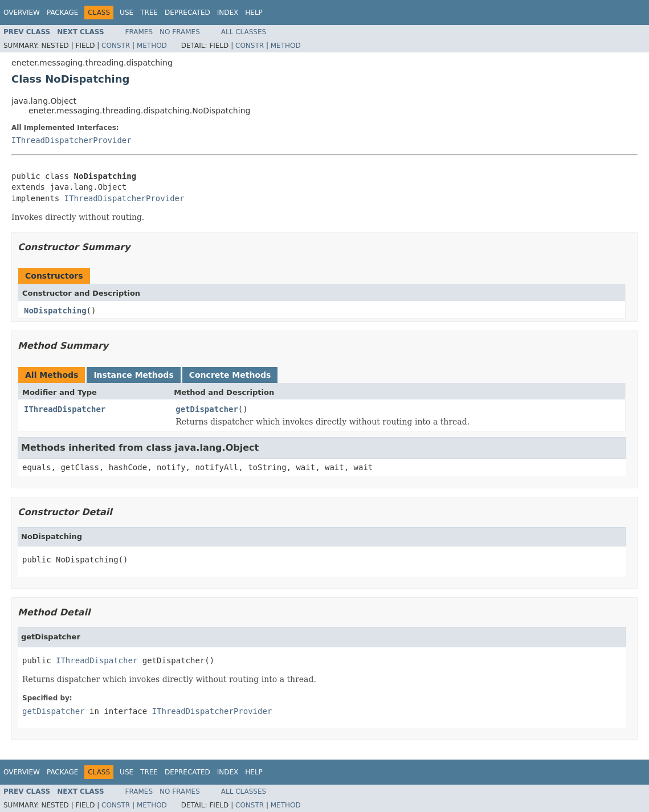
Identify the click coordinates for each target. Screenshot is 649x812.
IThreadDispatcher (65, 409)
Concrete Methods (230, 375)
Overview (22, 13)
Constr (116, 46)
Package (62, 13)
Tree (149, 13)
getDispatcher (207, 409)
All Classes (244, 32)
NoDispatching (55, 311)
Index (228, 13)
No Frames (180, 32)
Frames (139, 32)
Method (152, 46)
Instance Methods (133, 375)
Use (126, 13)
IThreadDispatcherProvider (72, 140)
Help (254, 13)
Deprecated (187, 13)
